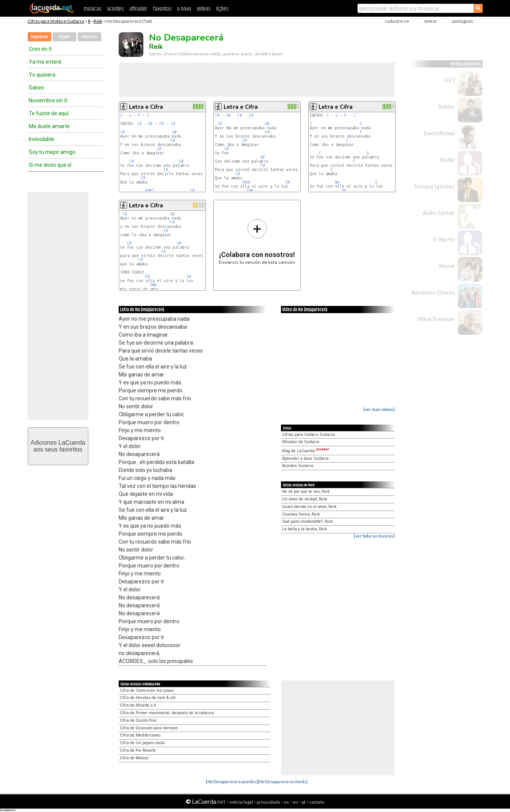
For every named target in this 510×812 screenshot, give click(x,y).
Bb (148, 277)
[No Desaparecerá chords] (283, 781)
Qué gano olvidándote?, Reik (308, 521)
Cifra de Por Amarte (138, 750)
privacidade (268, 802)
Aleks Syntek (439, 213)
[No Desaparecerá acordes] (232, 781)
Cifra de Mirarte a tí (138, 705)
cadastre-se (397, 21)
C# (139, 124)
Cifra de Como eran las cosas (147, 691)
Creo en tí (40, 49)
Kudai (447, 160)
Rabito (446, 107)
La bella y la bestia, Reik (305, 529)
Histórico (89, 37)
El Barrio (444, 240)
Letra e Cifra (146, 107)
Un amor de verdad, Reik (305, 499)
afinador (138, 9)
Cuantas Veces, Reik (301, 514)
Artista (64, 37)
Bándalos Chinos (433, 293)
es (286, 802)
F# (162, 124)
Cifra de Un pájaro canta (142, 743)
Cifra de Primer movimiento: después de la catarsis (167, 713)
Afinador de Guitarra (301, 442)
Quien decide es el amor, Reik (309, 507)
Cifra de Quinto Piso (138, 720)
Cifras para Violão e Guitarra (56, 21)
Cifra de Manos (134, 758)
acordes (115, 9)
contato (317, 802)
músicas (93, 9)
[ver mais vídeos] (379, 409)
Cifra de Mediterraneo (140, 735)
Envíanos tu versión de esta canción (257, 242)
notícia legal (241, 802)
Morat (447, 266)
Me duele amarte (49, 126)
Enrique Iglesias (434, 187)
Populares (39, 37)
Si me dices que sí (50, 165)
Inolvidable (42, 139)
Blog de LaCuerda (306, 451)
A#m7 (150, 190)
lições (222, 9)
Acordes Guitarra (298, 466)
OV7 (450, 80)
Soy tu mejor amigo (52, 152)
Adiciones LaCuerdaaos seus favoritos (58, 446)
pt (304, 802)
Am (337, 182)
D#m (250, 190)
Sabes (36, 88)
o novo (184, 9)
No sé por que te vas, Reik (306, 491)
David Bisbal (439, 133)
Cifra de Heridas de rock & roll (148, 698)
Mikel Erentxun (436, 319)
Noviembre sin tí (48, 100)
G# (150, 124)
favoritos (162, 9)
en (295, 802)
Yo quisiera (42, 75)
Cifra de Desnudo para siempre (149, 728)
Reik (98, 21)
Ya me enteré (45, 62)
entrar (431, 21)
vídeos (204, 9)
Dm (344, 190)
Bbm (246, 182)
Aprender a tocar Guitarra (305, 459)
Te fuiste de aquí (49, 113)
